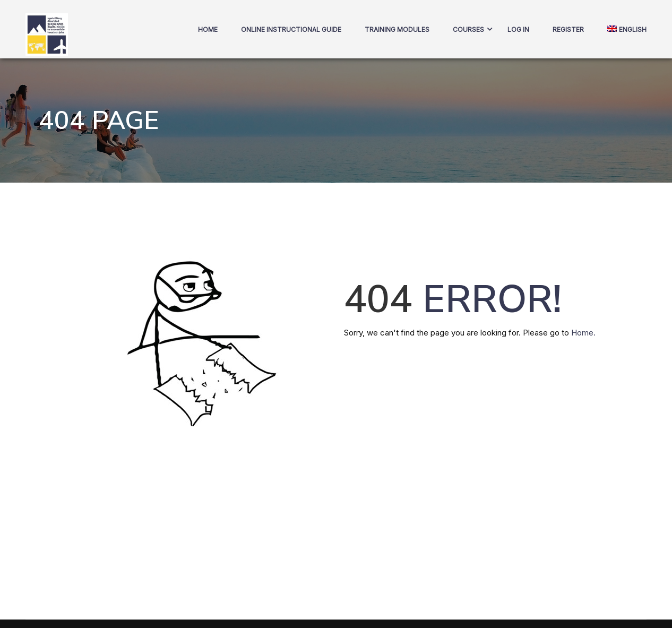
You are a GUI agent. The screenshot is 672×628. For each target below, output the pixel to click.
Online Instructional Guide (291, 29)
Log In (518, 29)
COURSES (468, 29)
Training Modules (397, 29)
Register (568, 29)
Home (208, 29)
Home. (583, 333)
